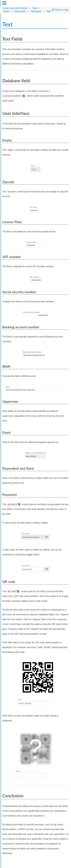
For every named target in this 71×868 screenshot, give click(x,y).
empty (5, 624)
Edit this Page (60, 10)
